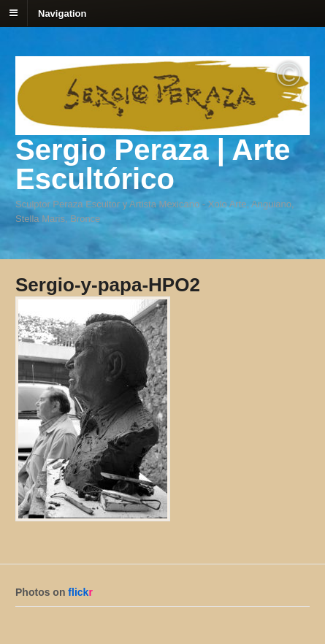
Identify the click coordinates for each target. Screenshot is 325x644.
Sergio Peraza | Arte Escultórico (153, 164)
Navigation (62, 13)
